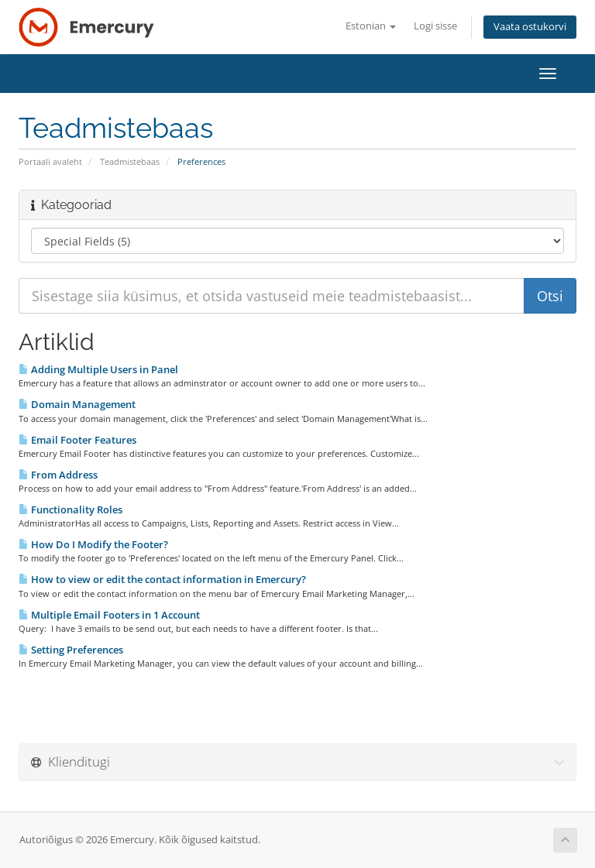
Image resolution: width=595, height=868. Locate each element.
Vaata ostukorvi (530, 27)
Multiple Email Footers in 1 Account (109, 615)
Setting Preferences (71, 650)
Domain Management (77, 404)
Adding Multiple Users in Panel (98, 369)
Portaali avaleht (50, 161)
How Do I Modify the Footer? (93, 544)
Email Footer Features (77, 440)
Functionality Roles (71, 509)
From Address (58, 475)
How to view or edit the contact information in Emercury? (162, 579)
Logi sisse (435, 26)
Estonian (371, 26)
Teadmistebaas (130, 161)
